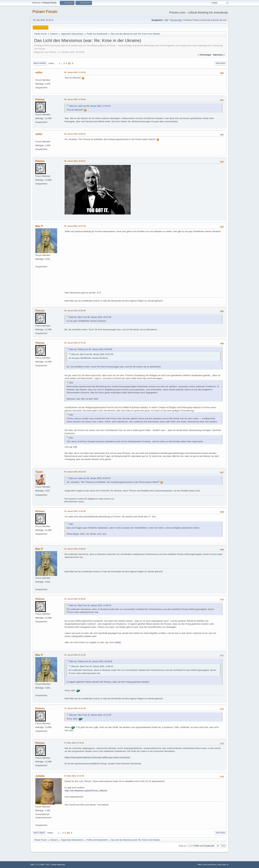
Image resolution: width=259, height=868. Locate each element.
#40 (75, 447)
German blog (176, 20)
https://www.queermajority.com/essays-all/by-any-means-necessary (97, 757)
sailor (39, 72)
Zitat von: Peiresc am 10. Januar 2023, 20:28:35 (91, 661)
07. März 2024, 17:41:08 (74, 776)
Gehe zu (182, 846)
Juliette (40, 776)
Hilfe (199, 865)
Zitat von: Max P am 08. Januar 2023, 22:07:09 (90, 317)
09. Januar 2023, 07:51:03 (75, 343)
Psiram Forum (45, 11)
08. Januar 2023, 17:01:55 (75, 72)
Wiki (166, 20)
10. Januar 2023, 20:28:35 (75, 599)
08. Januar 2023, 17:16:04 (75, 99)
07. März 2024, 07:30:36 (74, 743)
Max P (39, 226)
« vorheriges (205, 55)
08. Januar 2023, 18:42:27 (75, 161)
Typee (39, 472)
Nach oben (39, 833)
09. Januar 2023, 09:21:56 (75, 472)
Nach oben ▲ (223, 865)
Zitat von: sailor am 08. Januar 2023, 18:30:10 (90, 478)
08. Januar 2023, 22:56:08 (75, 311)
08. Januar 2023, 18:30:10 (75, 134)
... (62, 63)
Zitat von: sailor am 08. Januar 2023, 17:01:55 (90, 106)
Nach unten (40, 63)
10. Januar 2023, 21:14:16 (75, 708)
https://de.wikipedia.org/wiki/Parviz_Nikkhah (86, 790)
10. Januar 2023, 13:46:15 (75, 549)
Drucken (220, 63)
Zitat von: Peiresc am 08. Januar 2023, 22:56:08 (91, 349)
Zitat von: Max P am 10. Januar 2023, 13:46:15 (90, 605)
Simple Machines (58, 865)
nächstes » (219, 55)
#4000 (118, 642)
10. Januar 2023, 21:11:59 (75, 655)
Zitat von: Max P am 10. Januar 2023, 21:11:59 (90, 715)
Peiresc (40, 99)
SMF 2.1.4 (35, 865)
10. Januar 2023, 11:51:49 (75, 511)
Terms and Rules (210, 865)
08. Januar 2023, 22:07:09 (75, 226)
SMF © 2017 (45, 865)
